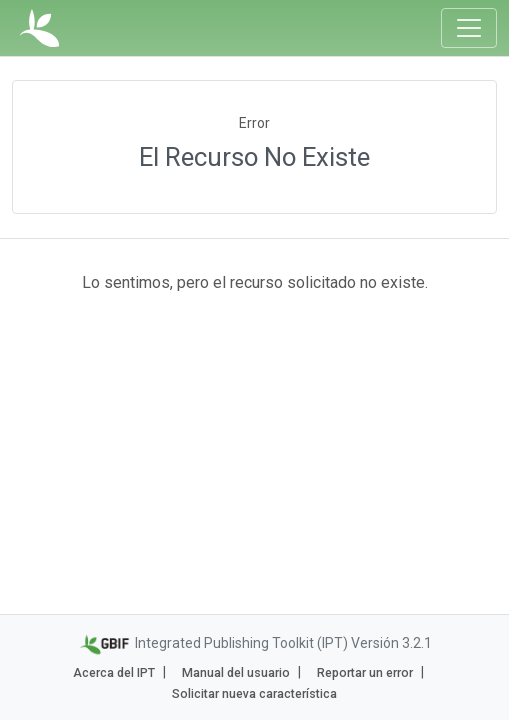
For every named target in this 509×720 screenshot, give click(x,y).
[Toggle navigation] (469, 28)
